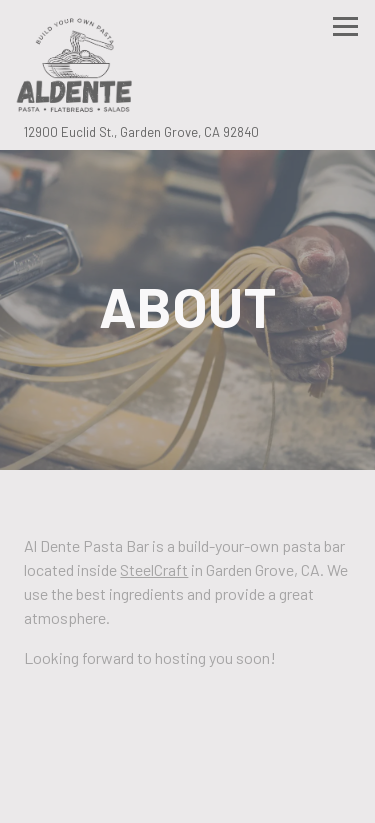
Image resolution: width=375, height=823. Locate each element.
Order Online (248, 750)
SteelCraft (154, 569)
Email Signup (188, 796)
